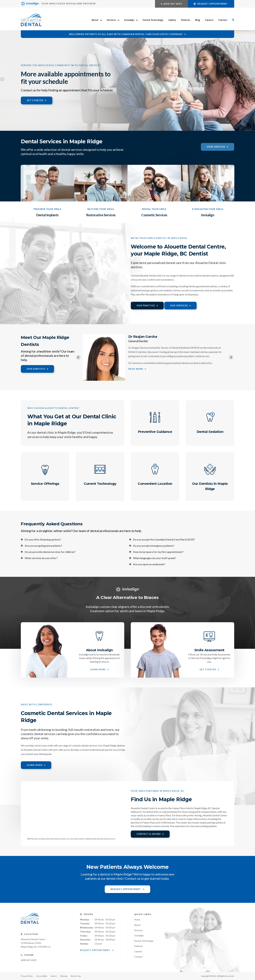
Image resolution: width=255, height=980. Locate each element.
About (95, 20)
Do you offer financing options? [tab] (43, 539)
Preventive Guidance (155, 432)
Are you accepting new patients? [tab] (43, 546)
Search (54, 976)
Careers (209, 20)
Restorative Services (101, 215)
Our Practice (146, 305)
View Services (216, 147)
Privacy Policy (27, 976)
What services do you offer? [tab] (41, 558)
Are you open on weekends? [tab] (149, 564)
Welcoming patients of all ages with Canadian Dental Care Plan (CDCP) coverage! (126, 34)
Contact (223, 20)
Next (253, 79)
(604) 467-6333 (173, 4)
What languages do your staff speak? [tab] (154, 558)
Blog (198, 20)
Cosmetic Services (154, 215)
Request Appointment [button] (213, 4)
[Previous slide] (78, 357)
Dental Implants (47, 215)
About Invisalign (99, 650)
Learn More (98, 669)
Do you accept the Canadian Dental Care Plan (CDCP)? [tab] (164, 539)
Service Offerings (45, 484)
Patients (186, 20)
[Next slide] (231, 357)
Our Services (179, 305)
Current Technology (100, 484)
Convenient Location (155, 484)
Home (137, 920)
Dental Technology (153, 20)
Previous (2, 79)
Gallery (172, 20)
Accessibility (42, 976)
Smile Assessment (209, 650)
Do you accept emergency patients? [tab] (154, 546)
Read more (136, 369)
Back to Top (76, 976)
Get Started (35, 100)
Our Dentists (36, 369)
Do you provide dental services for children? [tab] (50, 552)
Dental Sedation (210, 432)
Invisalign (129, 20)
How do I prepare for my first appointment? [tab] (158, 552)
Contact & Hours (149, 834)
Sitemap (64, 976)
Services (111, 20)
